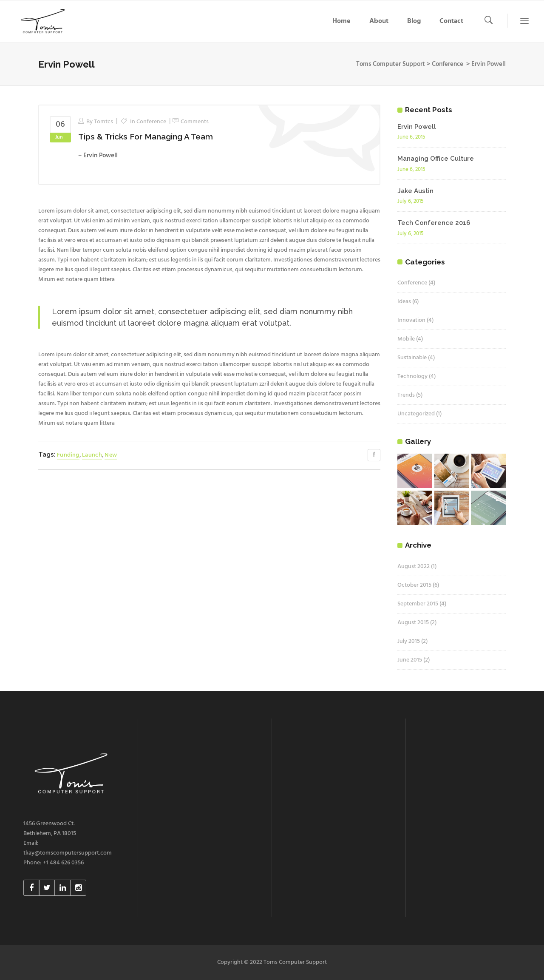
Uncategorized (416, 414)
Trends (406, 395)
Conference (448, 64)
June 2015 (410, 660)
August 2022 (414, 567)
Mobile (406, 339)
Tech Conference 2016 (434, 223)
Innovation (411, 320)
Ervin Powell (417, 127)
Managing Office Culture (436, 159)
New (111, 455)
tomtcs (103, 122)
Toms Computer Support (391, 64)
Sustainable (412, 358)
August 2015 (413, 623)
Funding (68, 455)
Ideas (404, 302)
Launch (92, 455)
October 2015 (414, 585)
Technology (412, 376)
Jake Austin (415, 191)
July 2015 (409, 641)
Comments (195, 122)
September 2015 (418, 604)
